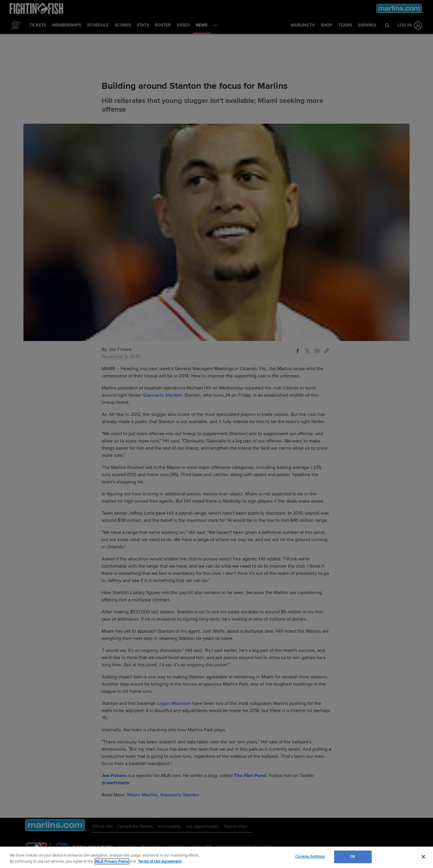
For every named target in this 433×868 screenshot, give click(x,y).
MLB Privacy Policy (112, 861)
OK (353, 857)
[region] (216, 857)
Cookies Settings (310, 857)
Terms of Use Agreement (160, 861)
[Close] (423, 857)
